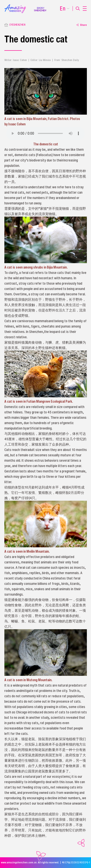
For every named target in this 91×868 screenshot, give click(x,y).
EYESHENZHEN (17, 25)
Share (82, 25)
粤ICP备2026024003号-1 (76, 863)
